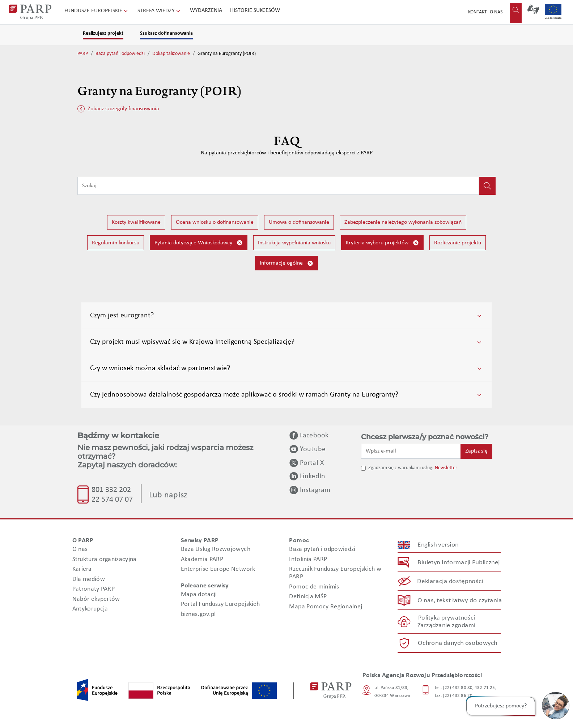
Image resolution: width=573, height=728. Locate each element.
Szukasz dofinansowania (166, 33)
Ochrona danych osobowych (458, 643)
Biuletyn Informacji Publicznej (459, 563)
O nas (496, 12)
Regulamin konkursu (116, 243)
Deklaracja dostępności (451, 581)
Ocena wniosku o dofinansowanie (215, 222)
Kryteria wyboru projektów (382, 243)
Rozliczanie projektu (458, 243)
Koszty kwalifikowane (136, 222)
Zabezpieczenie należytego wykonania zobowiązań (403, 222)
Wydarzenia (206, 10)
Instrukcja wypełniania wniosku (294, 243)
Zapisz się (476, 451)
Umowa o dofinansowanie (299, 222)
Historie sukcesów (255, 10)
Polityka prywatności (447, 618)
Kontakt (477, 12)
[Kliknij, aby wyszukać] (487, 186)
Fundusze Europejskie (97, 11)
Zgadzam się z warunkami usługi (401, 468)
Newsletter (446, 468)
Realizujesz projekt (103, 33)
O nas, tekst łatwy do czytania (460, 600)
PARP (83, 54)
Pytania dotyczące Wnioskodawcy (199, 243)
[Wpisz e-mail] (411, 451)
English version (438, 545)
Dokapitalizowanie (171, 54)
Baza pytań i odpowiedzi (120, 54)
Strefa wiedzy (160, 11)
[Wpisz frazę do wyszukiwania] (278, 186)
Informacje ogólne (286, 263)
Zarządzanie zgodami (446, 626)
